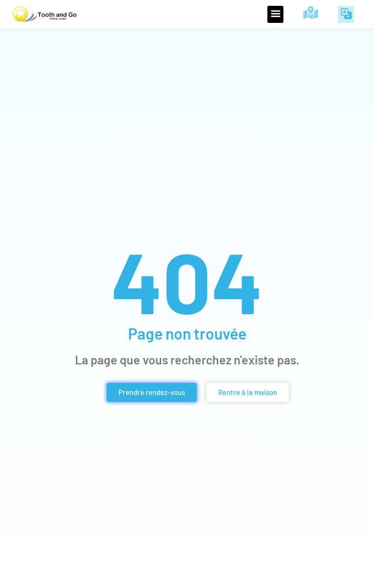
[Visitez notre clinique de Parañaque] (311, 13)
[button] (275, 14)
